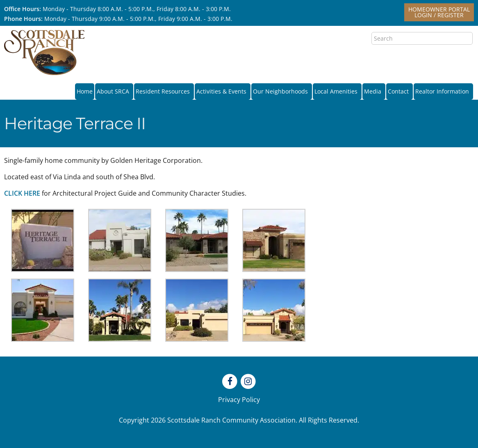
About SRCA (114, 91)
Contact (399, 91)
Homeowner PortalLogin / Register (439, 12)
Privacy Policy (239, 400)
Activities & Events (223, 91)
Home (85, 91)
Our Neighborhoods (282, 91)
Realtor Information (443, 91)
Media (374, 91)
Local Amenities (337, 91)
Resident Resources (164, 91)
